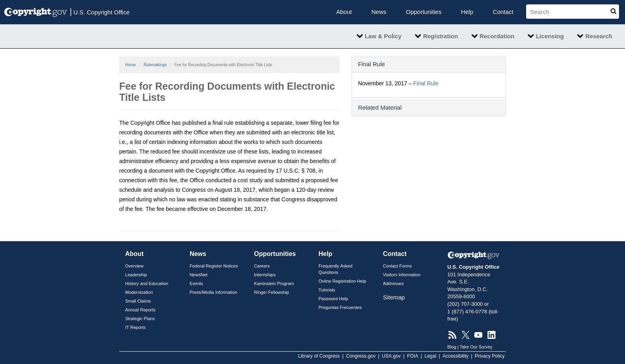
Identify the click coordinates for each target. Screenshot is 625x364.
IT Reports (135, 327)
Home (131, 65)
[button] (429, 64)
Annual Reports (140, 310)
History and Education (147, 283)
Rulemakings (155, 65)
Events (197, 283)
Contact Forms (397, 266)
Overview (134, 266)
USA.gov (391, 356)
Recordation (497, 36)
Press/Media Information (214, 292)
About (344, 12)
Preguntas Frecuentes (340, 307)
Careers (262, 266)
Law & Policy (383, 36)
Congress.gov (361, 356)
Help (467, 12)
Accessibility (455, 356)
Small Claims (138, 301)
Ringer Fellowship (271, 292)
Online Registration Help (342, 281)
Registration (440, 36)
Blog (452, 347)
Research (599, 36)
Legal (430, 356)
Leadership (136, 275)
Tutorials (327, 290)
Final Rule (426, 83)
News (379, 12)
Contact (503, 12)
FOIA (413, 356)
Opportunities (424, 12)
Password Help (333, 299)
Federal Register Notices (214, 266)
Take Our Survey (476, 347)
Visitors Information (402, 275)
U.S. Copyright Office (100, 12)
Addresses (393, 283)
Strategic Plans (140, 319)
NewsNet (199, 275)
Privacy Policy (490, 356)
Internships (265, 275)
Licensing (550, 36)
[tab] (429, 65)
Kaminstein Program (274, 283)
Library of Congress (319, 356)
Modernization (139, 292)
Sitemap (394, 297)
